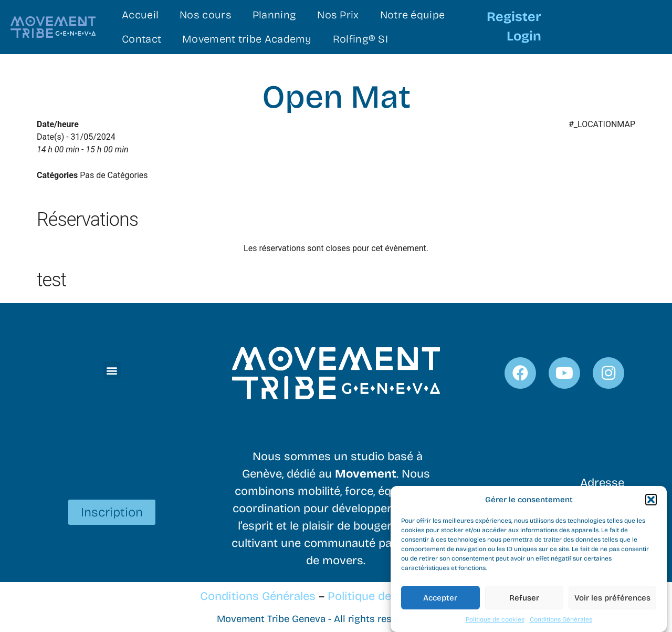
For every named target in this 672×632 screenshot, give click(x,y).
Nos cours (206, 15)
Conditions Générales (561, 622)
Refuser (524, 600)
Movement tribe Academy (247, 39)
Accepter (440, 600)
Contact (141, 39)
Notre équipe (413, 15)
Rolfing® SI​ (360, 39)
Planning (274, 15)
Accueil (140, 15)
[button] (651, 502)
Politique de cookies (495, 622)
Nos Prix (338, 15)
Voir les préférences (612, 600)
